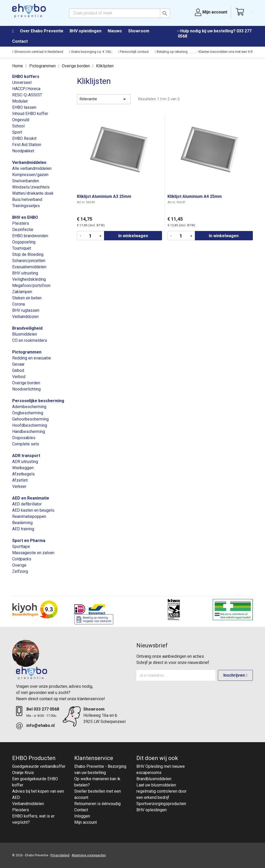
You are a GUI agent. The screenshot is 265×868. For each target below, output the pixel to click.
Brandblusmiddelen (154, 779)
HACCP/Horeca (26, 89)
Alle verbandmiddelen (32, 168)
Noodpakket (23, 151)
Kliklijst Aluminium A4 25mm (195, 196)
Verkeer (19, 486)
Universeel (22, 82)
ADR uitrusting (25, 462)
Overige (19, 565)
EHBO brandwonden (30, 236)
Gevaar (18, 364)
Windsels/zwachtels (31, 187)
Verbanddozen (25, 317)
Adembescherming (29, 407)
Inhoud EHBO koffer (30, 114)
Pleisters (21, 223)
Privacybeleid (60, 855)
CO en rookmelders (30, 340)
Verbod (19, 377)
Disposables (24, 438)
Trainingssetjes (26, 206)
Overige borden (26, 383)
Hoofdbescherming (30, 425)
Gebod (18, 370)
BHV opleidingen (86, 31)
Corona (19, 304)
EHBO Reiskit (24, 138)
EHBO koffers (26, 77)
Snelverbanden (26, 181)
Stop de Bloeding (28, 254)
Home (16, 31)
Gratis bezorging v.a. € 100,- (91, 52)
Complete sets (26, 444)
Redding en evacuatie (32, 358)
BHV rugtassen (26, 310)
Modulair (20, 101)
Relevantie (104, 99)
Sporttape (21, 547)
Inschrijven (235, 675)
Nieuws (115, 31)
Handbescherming (29, 432)
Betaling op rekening (171, 52)
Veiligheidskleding (29, 279)
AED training (23, 529)
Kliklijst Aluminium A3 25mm (104, 196)
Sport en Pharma (29, 541)
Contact (20, 41)
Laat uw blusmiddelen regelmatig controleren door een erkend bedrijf (161, 791)
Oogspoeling (24, 242)
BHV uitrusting (25, 273)
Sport (17, 132)
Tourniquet (22, 248)
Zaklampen (22, 292)
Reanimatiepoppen (29, 516)
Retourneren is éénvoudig (97, 804)
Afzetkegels (23, 474)
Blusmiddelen (25, 334)
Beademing (22, 523)
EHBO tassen (24, 107)
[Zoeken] (120, 13)
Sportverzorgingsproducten (161, 804)
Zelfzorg (20, 571)
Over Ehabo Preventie (42, 31)
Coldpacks (22, 559)
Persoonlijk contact (134, 52)
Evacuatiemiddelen (29, 267)
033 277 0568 (46, 709)
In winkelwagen (133, 236)
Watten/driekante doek (33, 193)
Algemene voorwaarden (89, 855)
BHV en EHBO (25, 217)
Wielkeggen (23, 468)
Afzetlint (20, 480)
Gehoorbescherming (30, 419)
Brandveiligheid (27, 328)
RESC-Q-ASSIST (27, 95)
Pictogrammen (27, 352)
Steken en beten (27, 298)
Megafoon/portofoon (31, 285)
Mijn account (86, 822)
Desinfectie (23, 230)
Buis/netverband (27, 200)
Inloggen (82, 816)
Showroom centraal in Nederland (38, 52)
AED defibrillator (27, 504)
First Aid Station (27, 145)
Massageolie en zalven (33, 553)
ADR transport (26, 456)
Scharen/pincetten (29, 261)
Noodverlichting (26, 389)
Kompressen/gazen (30, 175)
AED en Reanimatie (31, 498)
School (18, 126)
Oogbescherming (28, 413)
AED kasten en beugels (33, 510)
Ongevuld (21, 120)
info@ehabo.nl (41, 725)
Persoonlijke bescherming (38, 401)
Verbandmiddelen (29, 162)
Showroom (139, 31)
